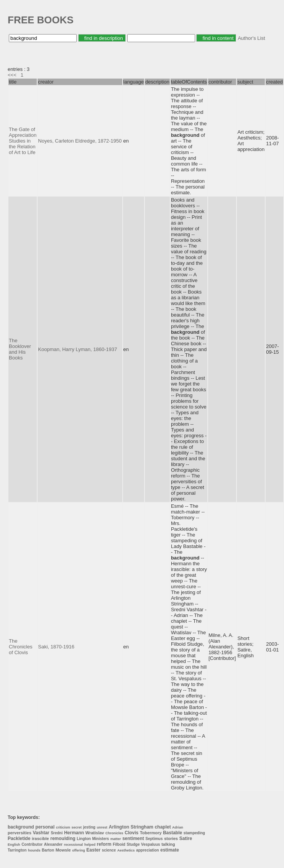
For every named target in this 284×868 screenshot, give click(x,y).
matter (116, 839)
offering (79, 850)
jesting (89, 827)
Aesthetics (126, 850)
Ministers (101, 839)
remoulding (63, 838)
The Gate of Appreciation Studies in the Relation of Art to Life (23, 141)
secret (77, 827)
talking (168, 844)
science (109, 850)
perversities (20, 833)
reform (104, 844)
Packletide (19, 838)
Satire (186, 838)
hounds (34, 850)
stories (171, 838)
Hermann (74, 833)
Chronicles (114, 833)
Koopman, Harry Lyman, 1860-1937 (77, 349)
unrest (102, 827)
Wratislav (95, 833)
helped (90, 845)
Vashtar (41, 833)
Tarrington (17, 850)
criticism (63, 827)
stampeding (194, 833)
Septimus (154, 839)
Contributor (32, 844)
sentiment (133, 838)
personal (45, 827)
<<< (12, 75)
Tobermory (151, 833)
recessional (74, 845)
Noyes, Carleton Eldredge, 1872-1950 (80, 141)
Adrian (178, 827)
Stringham (142, 827)
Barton (48, 850)
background (21, 827)
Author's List (251, 38)
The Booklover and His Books (20, 349)
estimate (170, 850)
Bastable (172, 833)
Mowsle (63, 850)
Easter (93, 850)
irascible (40, 838)
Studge (133, 844)
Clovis (131, 833)
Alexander (53, 844)
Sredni (57, 833)
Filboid (119, 844)
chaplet (163, 827)
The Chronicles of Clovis (21, 647)
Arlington (119, 827)
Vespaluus (150, 844)
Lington (84, 839)
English (14, 845)
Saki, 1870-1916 (56, 647)
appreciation (147, 850)
